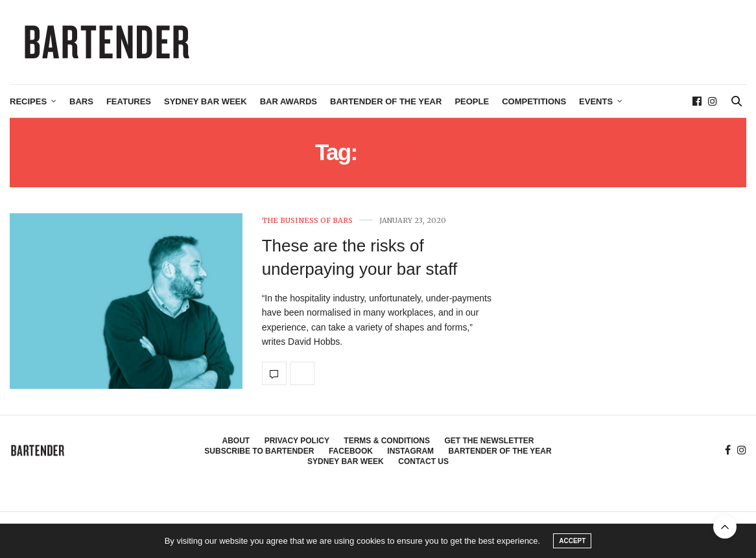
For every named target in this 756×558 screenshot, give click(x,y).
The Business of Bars (307, 221)
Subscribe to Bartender (259, 451)
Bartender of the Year (386, 101)
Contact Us (423, 461)
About (236, 441)
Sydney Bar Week (206, 101)
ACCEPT (572, 541)
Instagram (410, 451)
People (472, 101)
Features (129, 101)
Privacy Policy (297, 441)
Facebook (351, 451)
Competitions (534, 101)
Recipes (28, 101)
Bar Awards (289, 101)
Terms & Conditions (387, 441)
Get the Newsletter (489, 441)
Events (596, 101)
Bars (81, 101)
